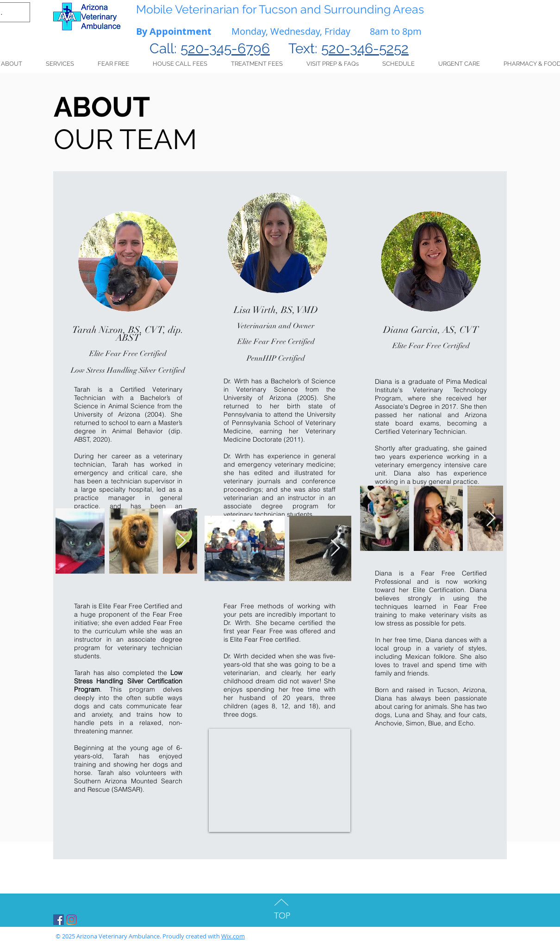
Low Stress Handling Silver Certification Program (128, 681)
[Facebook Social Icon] (59, 920)
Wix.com (233, 936)
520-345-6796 (225, 48)
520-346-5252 (365, 48)
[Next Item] (181, 541)
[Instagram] (72, 920)
